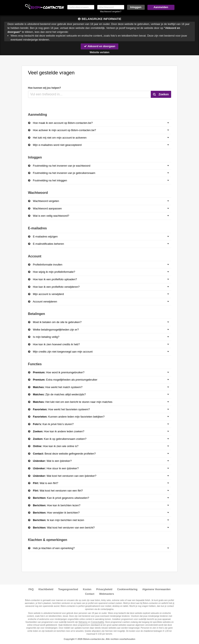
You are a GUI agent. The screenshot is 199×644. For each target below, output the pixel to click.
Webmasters (107, 594)
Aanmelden (161, 7)
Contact (90, 594)
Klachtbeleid (46, 589)
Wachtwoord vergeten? (111, 12)
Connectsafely (97, 622)
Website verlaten (99, 52)
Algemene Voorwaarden (156, 589)
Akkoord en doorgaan (99, 46)
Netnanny (83, 622)
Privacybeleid (104, 589)
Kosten (87, 589)
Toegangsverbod (68, 589)
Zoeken (161, 94)
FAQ (31, 589)
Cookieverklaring (127, 589)
